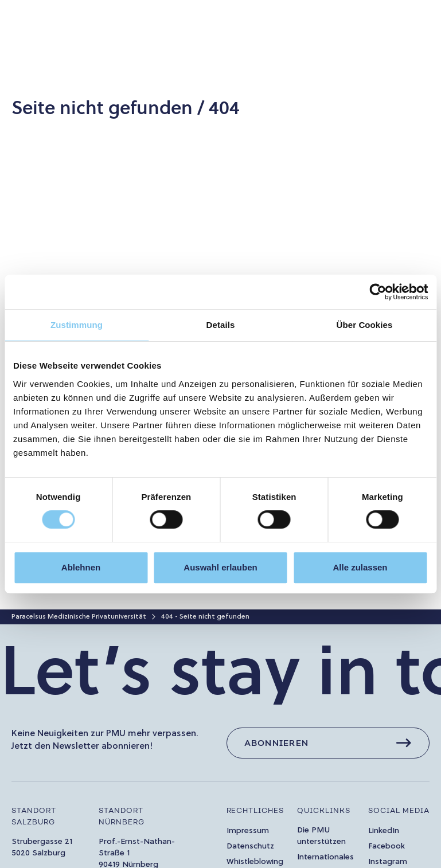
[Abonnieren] (328, 743)
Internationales (325, 857)
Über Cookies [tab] (365, 325)
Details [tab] (221, 325)
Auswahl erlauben (220, 567)
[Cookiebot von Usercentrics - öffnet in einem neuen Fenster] (378, 292)
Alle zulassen (360, 567)
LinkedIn (384, 831)
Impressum (248, 831)
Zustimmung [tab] (77, 325)
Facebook (387, 847)
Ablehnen (81, 567)
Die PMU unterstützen (321, 836)
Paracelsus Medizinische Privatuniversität (79, 617)
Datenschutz (250, 847)
